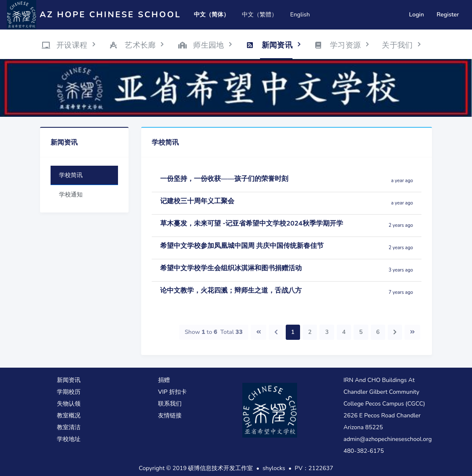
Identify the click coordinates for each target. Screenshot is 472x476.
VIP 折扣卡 (172, 392)
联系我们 (170, 404)
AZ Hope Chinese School (110, 15)
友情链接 (170, 415)
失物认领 (69, 404)
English (300, 15)
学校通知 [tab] (71, 195)
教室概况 (69, 415)
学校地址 (69, 439)
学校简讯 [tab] (71, 175)
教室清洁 (69, 427)
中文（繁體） (260, 15)
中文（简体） (212, 15)
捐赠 (164, 380)
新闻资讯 (69, 380)
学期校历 (69, 392)
